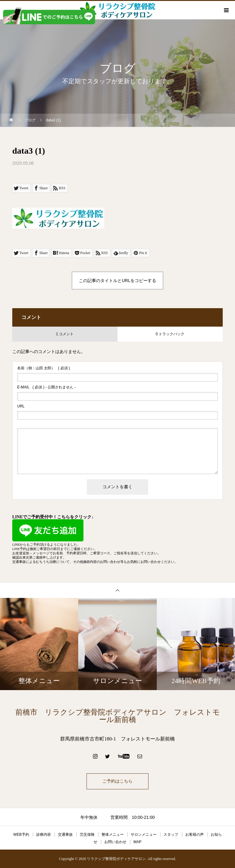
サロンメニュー (144, 835)
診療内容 (44, 835)
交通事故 (65, 835)
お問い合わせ (115, 842)
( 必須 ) (44, 368)
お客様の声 (195, 835)
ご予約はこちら (117, 781)
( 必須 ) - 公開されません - (46, 387)
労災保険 (87, 835)
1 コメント (65, 334)
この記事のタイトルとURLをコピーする (117, 281)
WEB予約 (21, 835)
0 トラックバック (170, 334)
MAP (137, 842)
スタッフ (171, 835)
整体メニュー (113, 835)
